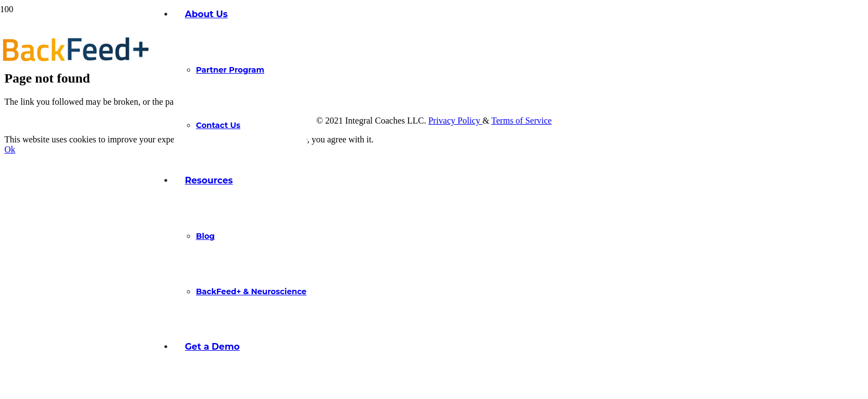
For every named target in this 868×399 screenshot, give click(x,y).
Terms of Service (522, 121)
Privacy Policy (456, 121)
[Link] (76, 63)
